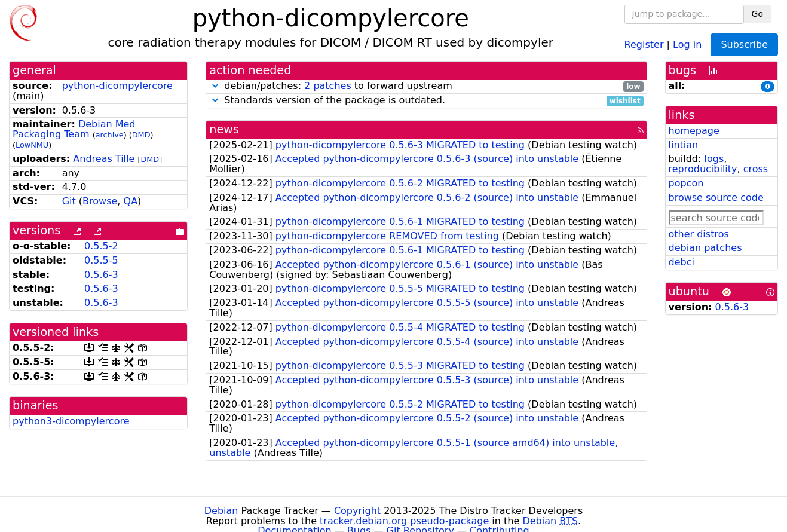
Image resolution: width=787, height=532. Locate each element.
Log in (687, 44)
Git (69, 201)
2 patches (328, 86)
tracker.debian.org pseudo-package (404, 521)
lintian (684, 145)
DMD (141, 135)
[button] (215, 86)
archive (110, 135)
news (224, 129)
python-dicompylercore (117, 86)
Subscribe (744, 45)
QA (131, 201)
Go (757, 14)
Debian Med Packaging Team (74, 129)
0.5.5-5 (101, 260)
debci (682, 262)
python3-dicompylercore (71, 421)
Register (644, 44)
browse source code (716, 198)
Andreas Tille (104, 159)
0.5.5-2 (101, 246)
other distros (699, 234)
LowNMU (32, 145)
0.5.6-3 (101, 275)
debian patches (705, 248)
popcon (686, 183)
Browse (100, 201)
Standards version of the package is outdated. (426, 101)
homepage (694, 131)
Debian (221, 511)
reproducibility (703, 169)
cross (756, 169)
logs (714, 159)
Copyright (357, 511)
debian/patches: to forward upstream (426, 86)
